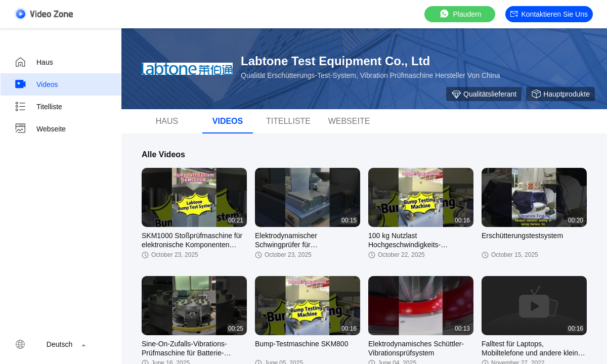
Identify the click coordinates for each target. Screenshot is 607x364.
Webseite (40, 129)
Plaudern (460, 14)
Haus (34, 62)
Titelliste (38, 107)
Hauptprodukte (560, 94)
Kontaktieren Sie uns (549, 14)
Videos (36, 84)
